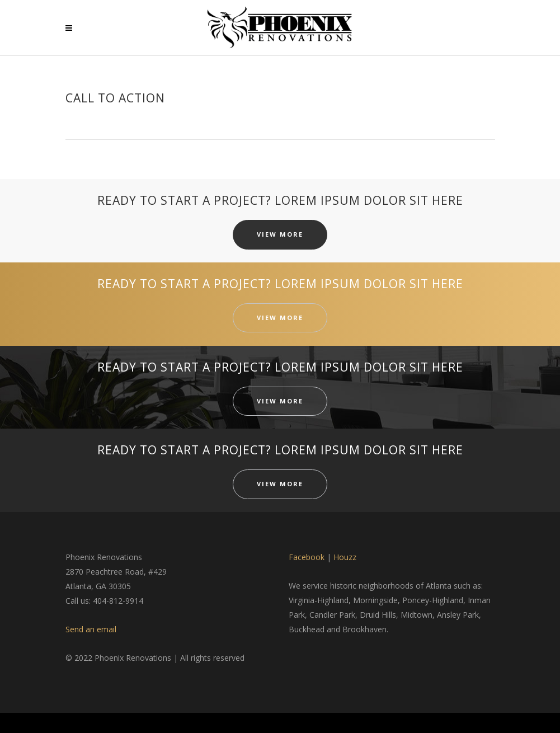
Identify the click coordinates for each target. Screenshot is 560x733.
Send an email (91, 629)
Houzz (345, 557)
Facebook (307, 557)
